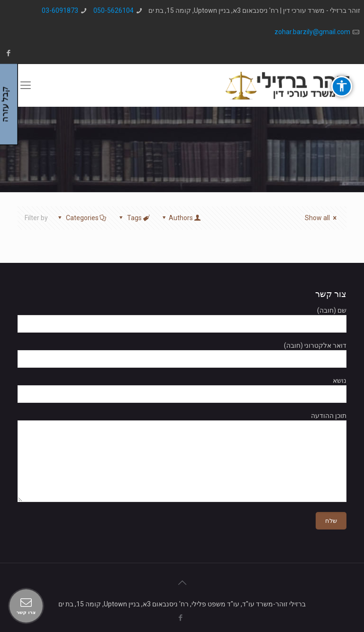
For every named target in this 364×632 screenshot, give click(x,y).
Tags (133, 218)
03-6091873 (60, 10)
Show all (322, 218)
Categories (81, 218)
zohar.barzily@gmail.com (312, 32)
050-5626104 (114, 10)
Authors (181, 218)
